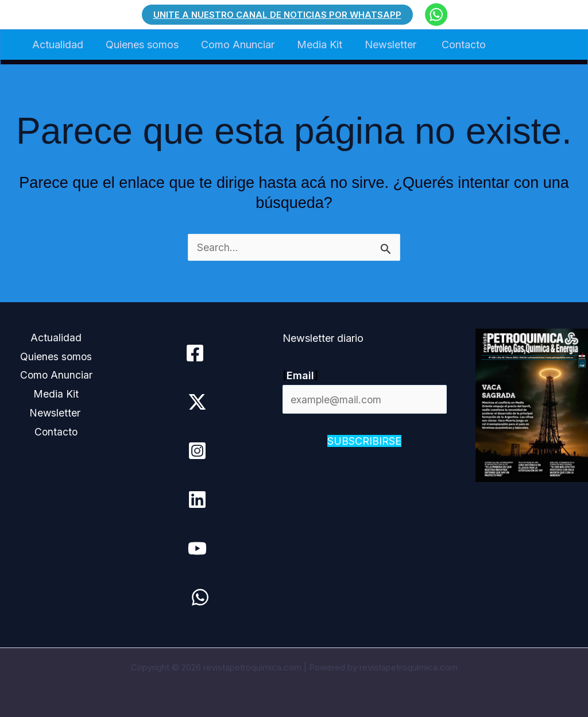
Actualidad (57, 45)
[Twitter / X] (197, 402)
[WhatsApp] (200, 597)
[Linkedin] (197, 500)
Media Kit (313, 45)
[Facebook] (194, 353)
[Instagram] (197, 451)
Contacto (454, 45)
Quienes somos (139, 45)
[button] (277, 15)
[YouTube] (197, 548)
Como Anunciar (233, 45)
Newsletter (384, 45)
